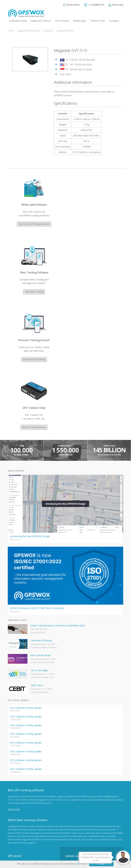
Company (114, 21)
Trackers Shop (97, 21)
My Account (118, 5)
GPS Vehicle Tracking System (22, 784)
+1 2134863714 (94, 5)
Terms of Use (54, 849)
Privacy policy (38, 849)
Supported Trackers (41, 21)
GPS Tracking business (19, 795)
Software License (72, 849)
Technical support (82, 753)
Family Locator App (17, 779)
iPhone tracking (15, 805)
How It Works (62, 21)
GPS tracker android (17, 800)
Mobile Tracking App (17, 774)
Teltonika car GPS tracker (20, 811)
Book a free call (78, 779)
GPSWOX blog (14, 763)
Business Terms (92, 849)
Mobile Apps (80, 21)
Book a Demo (71, 5)
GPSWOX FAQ (14, 769)
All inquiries (88, 766)
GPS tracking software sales (88, 740)
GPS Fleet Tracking (17, 790)
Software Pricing (18, 21)
